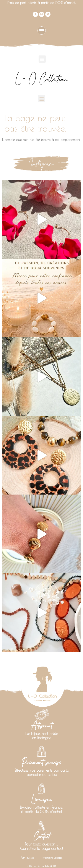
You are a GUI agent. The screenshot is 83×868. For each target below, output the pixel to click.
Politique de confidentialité (42, 856)
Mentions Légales (52, 847)
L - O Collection (41, 79)
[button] (42, 31)
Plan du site (27, 847)
